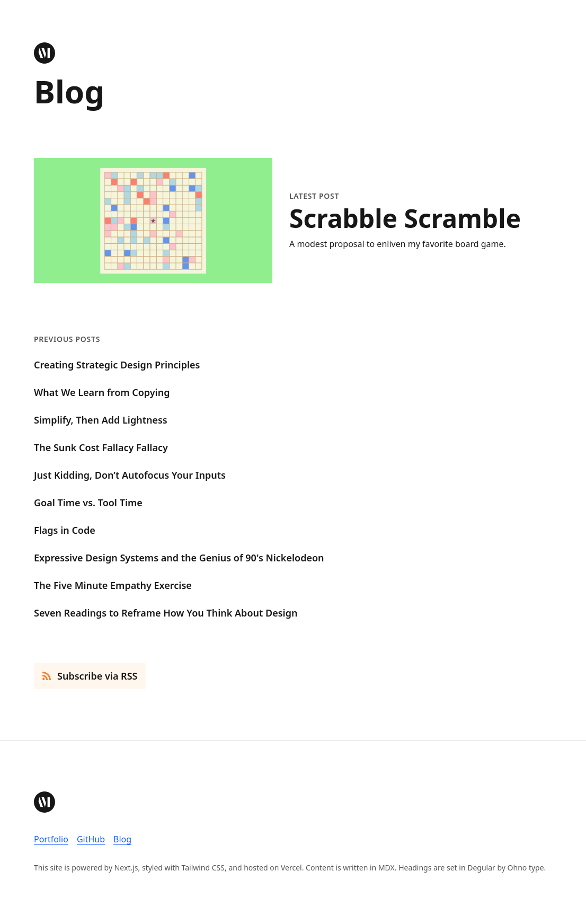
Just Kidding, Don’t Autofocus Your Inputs (130, 475)
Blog (122, 839)
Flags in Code (65, 530)
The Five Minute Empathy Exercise (113, 585)
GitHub (91, 839)
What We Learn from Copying (102, 392)
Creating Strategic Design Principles (117, 365)
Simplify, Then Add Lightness (101, 420)
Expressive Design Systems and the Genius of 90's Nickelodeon (179, 558)
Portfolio (51, 839)
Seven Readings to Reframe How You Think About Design (166, 613)
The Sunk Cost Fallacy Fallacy (101, 447)
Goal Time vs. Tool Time (88, 503)
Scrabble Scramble (405, 218)
